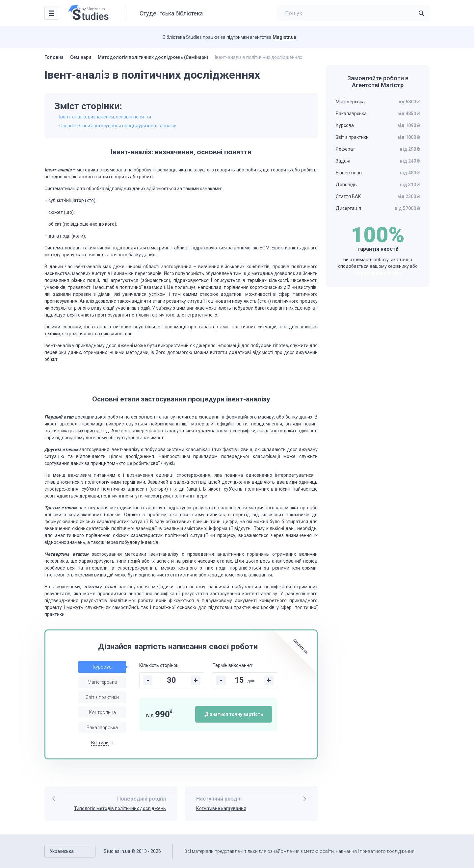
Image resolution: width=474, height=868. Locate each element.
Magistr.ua (284, 37)
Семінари (81, 57)
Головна (54, 57)
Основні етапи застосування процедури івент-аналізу (118, 126)
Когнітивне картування (221, 808)
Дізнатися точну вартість (234, 714)
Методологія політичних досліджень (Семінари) (153, 57)
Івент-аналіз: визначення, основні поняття (105, 117)
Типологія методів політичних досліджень (120, 808)
